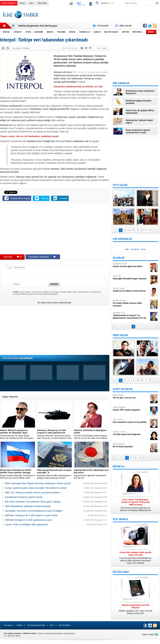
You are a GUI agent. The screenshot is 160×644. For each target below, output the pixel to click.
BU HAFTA (135, 250)
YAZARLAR (119, 258)
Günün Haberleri (9, 3)
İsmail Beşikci (131, 445)
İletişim (20, 625)
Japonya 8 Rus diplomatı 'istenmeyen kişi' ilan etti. (92, 474)
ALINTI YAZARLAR (123, 389)
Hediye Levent (131, 433)
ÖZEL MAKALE (120, 519)
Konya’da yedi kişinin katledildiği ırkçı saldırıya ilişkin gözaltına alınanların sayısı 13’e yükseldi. (136, 558)
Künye (22, 3)
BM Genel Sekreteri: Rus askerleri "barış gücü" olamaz (33, 502)
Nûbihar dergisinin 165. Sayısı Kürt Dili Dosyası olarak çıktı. (136, 609)
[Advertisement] (55, 230)
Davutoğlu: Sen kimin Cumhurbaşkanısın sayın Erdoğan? (34, 511)
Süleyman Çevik (131, 265)
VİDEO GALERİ (120, 335)
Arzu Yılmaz (131, 421)
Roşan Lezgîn (131, 290)
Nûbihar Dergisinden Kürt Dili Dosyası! (38, 26)
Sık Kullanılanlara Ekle (36, 625)
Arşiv (31, 3)
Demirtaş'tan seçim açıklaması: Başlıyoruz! (140, 92)
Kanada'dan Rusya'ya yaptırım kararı (24, 497)
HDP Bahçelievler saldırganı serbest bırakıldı (28, 506)
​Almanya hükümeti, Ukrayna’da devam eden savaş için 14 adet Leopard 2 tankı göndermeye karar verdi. (55, 434)
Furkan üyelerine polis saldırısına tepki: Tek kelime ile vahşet (36, 488)
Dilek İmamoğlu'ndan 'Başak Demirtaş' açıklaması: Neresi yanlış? (38, 483)
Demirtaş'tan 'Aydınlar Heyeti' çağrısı (139, 122)
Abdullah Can (131, 315)
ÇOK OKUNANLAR (122, 239)
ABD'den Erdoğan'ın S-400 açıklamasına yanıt (29, 520)
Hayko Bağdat (131, 409)
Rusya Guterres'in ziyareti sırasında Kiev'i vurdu (138, 131)
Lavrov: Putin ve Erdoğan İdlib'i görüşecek (26, 525)
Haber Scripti (148, 635)
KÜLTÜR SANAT (121, 572)
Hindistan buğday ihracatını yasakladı (139, 102)
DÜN (127, 250)
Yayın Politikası (64, 625)
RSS (52, 625)
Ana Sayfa (8, 625)
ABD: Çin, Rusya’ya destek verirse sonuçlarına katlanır (33, 493)
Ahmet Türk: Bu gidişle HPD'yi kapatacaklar (140, 112)
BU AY (144, 250)
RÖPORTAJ (119, 466)
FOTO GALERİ (120, 185)
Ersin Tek (131, 277)
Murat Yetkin (131, 396)
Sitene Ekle (42, 3)
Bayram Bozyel (131, 303)
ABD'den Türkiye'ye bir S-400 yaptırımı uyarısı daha (31, 515)
